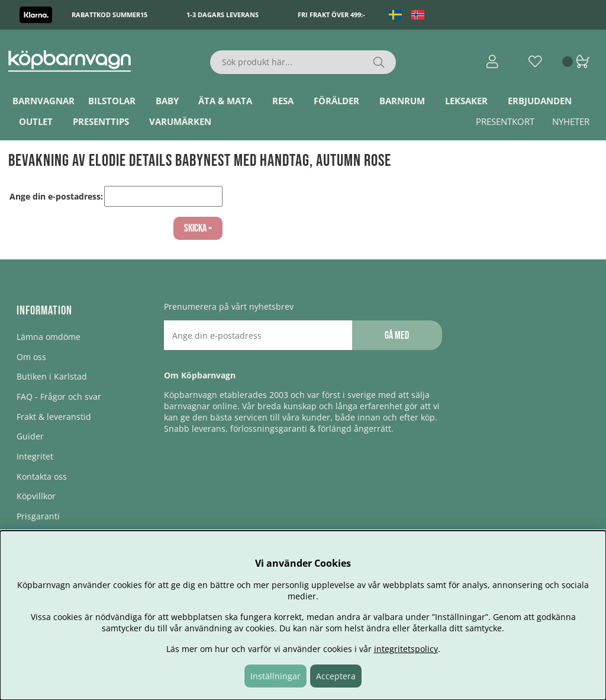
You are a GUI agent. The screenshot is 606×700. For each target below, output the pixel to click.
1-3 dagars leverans (223, 15)
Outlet (36, 121)
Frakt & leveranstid (54, 417)
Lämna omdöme (49, 337)
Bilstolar (112, 101)
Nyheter (571, 121)
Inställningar (275, 676)
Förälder (336, 101)
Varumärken (180, 121)
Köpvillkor (36, 496)
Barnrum (402, 101)
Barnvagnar (43, 101)
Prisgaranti (38, 516)
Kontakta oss (42, 476)
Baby (167, 101)
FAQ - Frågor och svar (59, 396)
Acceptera (336, 676)
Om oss (31, 357)
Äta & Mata (225, 101)
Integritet (35, 456)
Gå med (397, 335)
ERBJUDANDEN (540, 101)
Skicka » (198, 228)
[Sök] (303, 62)
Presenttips (101, 121)
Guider (30, 436)
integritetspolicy (406, 649)
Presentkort (505, 121)
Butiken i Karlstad (52, 376)
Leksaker (466, 101)
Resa (283, 101)
